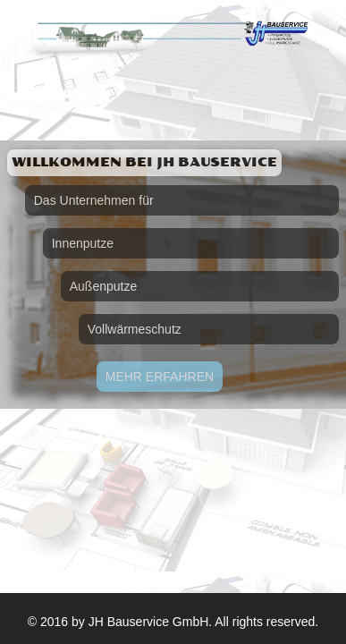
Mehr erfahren (160, 377)
